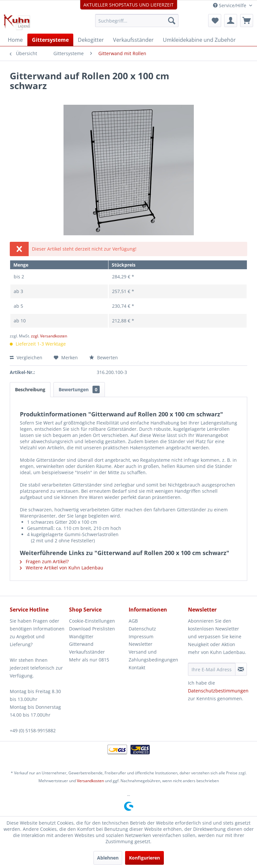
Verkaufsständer (87, 652)
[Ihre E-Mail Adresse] (212, 669)
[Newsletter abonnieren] (241, 669)
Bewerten (104, 357)
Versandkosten (90, 781)
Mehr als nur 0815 (89, 660)
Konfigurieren (144, 858)
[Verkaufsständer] (133, 40)
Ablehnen (108, 858)
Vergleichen (26, 357)
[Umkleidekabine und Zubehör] (199, 40)
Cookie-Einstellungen (92, 621)
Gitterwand (81, 644)
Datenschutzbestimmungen (218, 691)
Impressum (141, 636)
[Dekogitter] (91, 40)
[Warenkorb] (247, 21)
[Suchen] (172, 21)
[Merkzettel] (215, 21)
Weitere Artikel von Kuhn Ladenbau (62, 568)
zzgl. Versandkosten (49, 336)
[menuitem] (137, 21)
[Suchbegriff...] (137, 21)
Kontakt (137, 667)
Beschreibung (30, 389)
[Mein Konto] (231, 21)
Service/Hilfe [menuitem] (230, 5)
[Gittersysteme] (50, 40)
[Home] (15, 40)
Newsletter (141, 644)
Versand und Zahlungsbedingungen (153, 656)
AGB (133, 621)
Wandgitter (81, 636)
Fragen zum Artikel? (44, 561)
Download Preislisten (92, 629)
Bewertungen (79, 389)
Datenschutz (142, 629)
